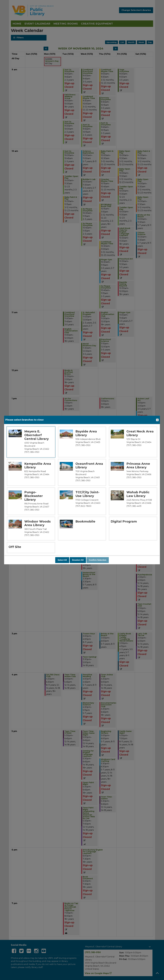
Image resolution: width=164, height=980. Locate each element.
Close (157, 420)
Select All (62, 560)
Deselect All (78, 560)
